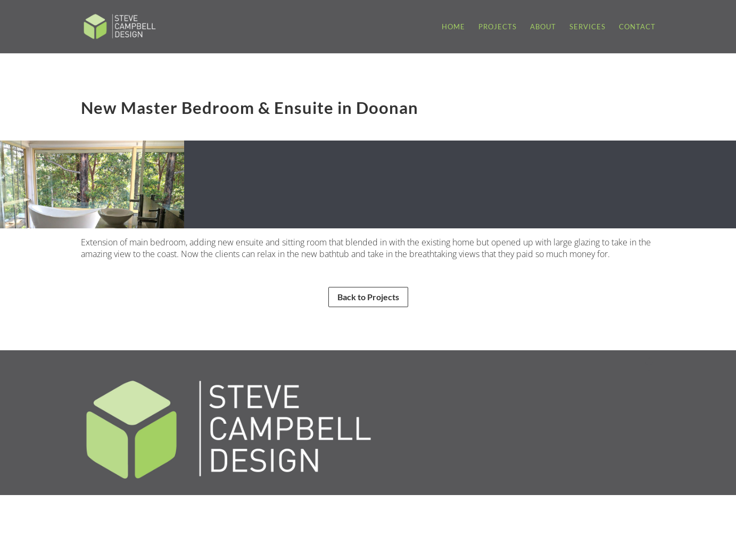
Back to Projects (368, 297)
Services (588, 27)
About (543, 27)
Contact (637, 27)
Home (453, 27)
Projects (498, 27)
